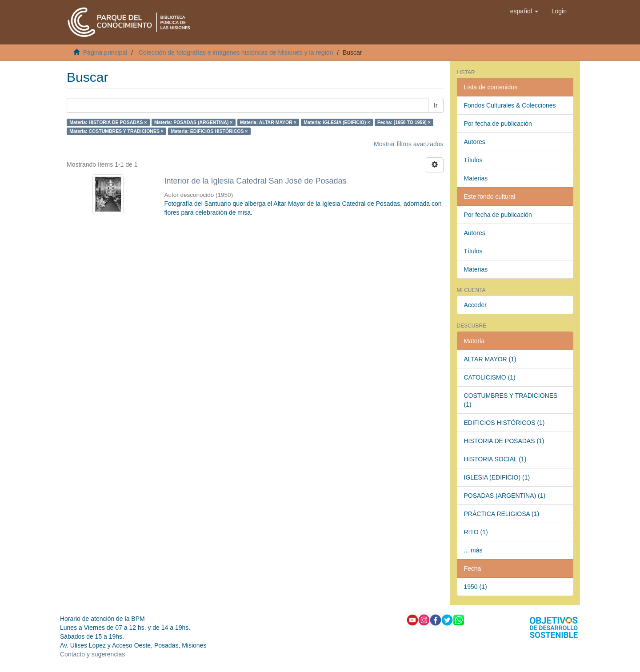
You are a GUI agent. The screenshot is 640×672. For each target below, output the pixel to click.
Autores (475, 142)
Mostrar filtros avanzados (408, 144)
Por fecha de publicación (498, 124)
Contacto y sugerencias (92, 654)
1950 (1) (476, 587)
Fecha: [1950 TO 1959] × (404, 122)
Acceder (475, 305)
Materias (476, 178)
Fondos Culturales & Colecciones (510, 105)
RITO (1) (476, 532)
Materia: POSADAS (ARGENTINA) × (193, 122)
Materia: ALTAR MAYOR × (268, 122)
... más (473, 550)
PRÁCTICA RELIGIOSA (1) (502, 514)
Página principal (105, 52)
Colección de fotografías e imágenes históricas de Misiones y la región (236, 52)
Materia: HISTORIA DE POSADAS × (108, 122)
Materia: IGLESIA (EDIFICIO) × (337, 122)
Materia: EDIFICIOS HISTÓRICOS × (209, 131)
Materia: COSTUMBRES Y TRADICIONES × (116, 131)
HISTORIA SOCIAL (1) (495, 459)
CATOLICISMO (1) (490, 377)
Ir (436, 105)
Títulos (473, 160)
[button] (524, 11)
